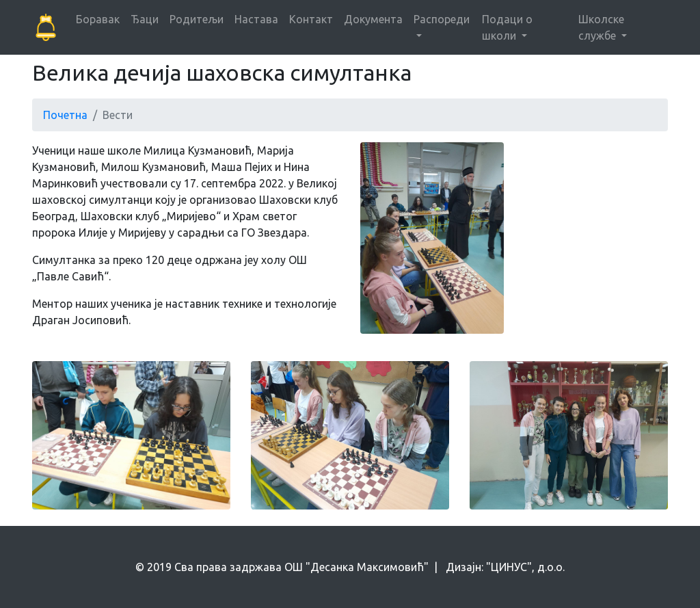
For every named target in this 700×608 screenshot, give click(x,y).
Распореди (442, 19)
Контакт (311, 19)
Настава (256, 19)
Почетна (65, 115)
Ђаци (145, 19)
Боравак (98, 19)
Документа (373, 19)
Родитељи (197, 19)
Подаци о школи (507, 27)
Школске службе (601, 27)
